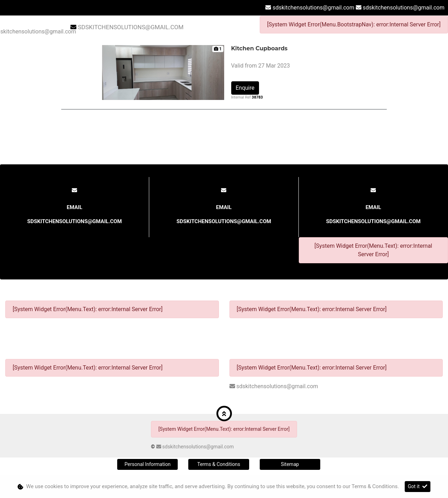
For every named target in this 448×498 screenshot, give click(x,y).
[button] (224, 414)
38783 (257, 97)
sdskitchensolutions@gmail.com (313, 8)
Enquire (245, 88)
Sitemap (290, 464)
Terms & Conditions (219, 464)
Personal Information (148, 464)
